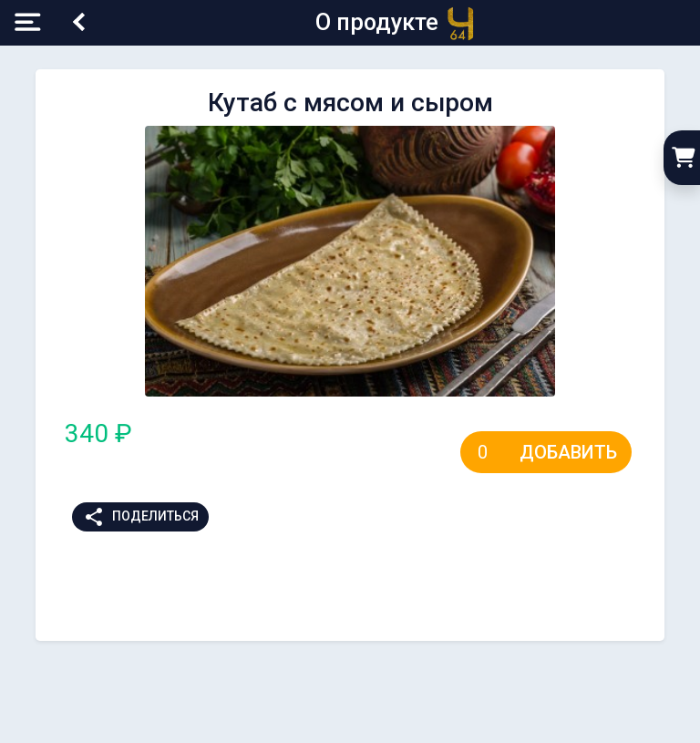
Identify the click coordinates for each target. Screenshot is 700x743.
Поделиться (141, 517)
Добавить (568, 452)
